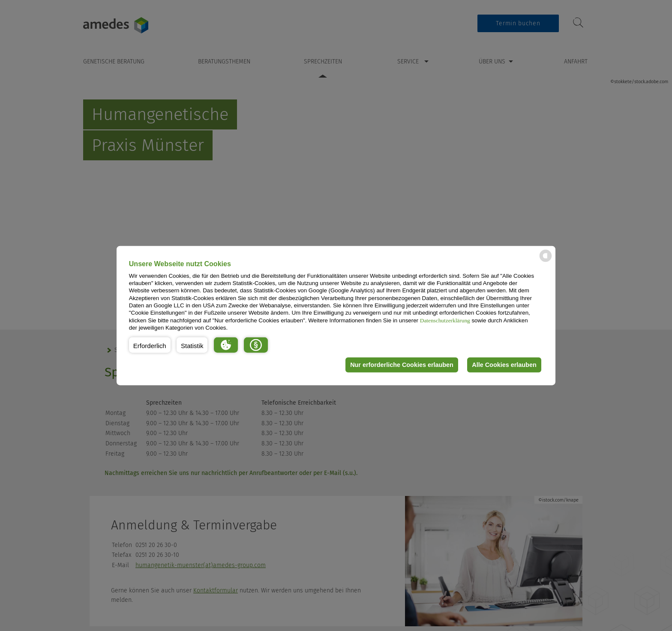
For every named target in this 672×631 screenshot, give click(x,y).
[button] (150, 345)
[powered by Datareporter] (546, 261)
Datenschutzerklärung (445, 320)
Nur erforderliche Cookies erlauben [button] (402, 365)
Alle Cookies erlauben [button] (504, 365)
